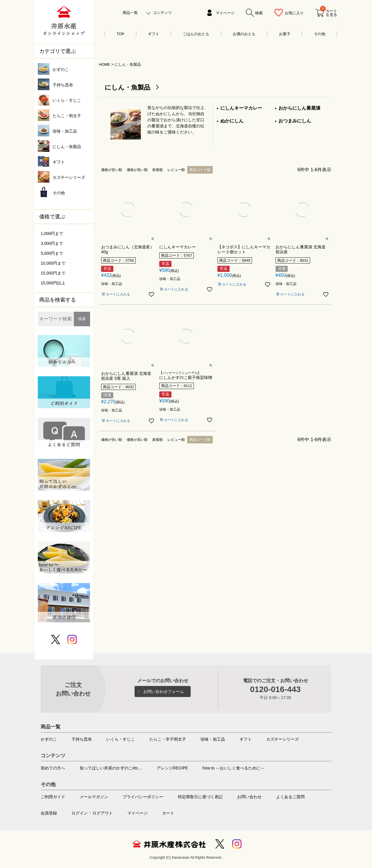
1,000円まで (52, 234)
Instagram (237, 844)
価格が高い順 (137, 170)
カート (168, 813)
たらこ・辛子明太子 (168, 739)
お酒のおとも (244, 34)
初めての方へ (53, 768)
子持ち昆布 (82, 739)
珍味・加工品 (213, 739)
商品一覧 (130, 13)
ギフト (154, 34)
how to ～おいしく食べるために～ (234, 768)
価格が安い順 (112, 170)
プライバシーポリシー (143, 797)
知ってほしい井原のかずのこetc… (111, 768)
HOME (104, 64)
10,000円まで (53, 263)
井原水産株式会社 (169, 844)
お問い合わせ (249, 797)
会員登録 (49, 813)
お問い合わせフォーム (164, 691)
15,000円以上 (53, 283)
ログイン (80, 813)
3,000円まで (52, 243)
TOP (120, 34)
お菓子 (285, 34)
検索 (82, 319)
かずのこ (49, 739)
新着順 (158, 170)
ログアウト (103, 813)
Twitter (220, 844)
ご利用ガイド (53, 797)
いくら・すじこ (121, 739)
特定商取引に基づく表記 (200, 797)
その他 (320, 34)
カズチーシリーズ (282, 739)
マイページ (225, 13)
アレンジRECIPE (172, 768)
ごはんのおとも (196, 34)
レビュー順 (176, 170)
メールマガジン (94, 797)
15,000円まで (53, 273)
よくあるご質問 (290, 797)
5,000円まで (52, 253)
